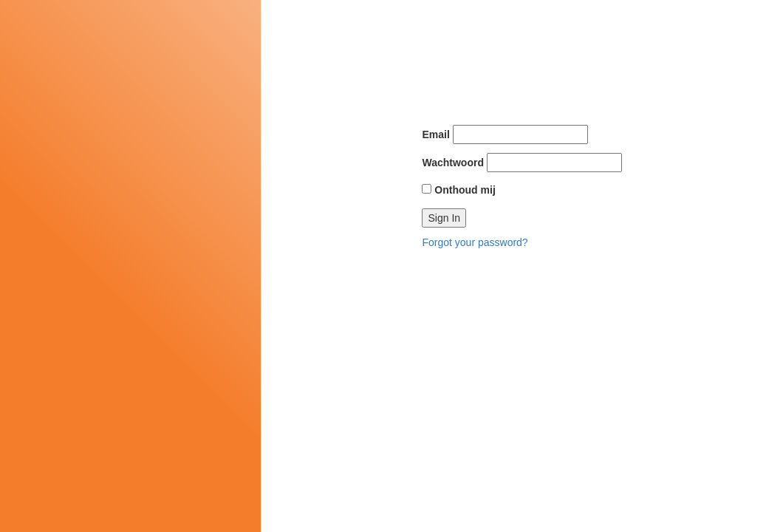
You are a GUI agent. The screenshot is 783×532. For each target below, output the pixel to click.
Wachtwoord (452, 163)
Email (435, 134)
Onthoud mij (458, 190)
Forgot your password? (475, 242)
